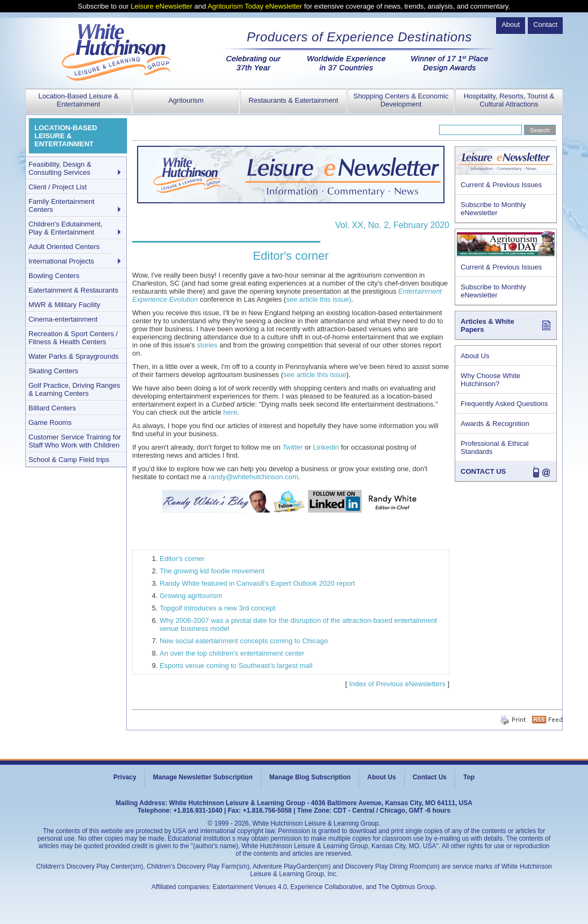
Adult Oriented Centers (64, 247)
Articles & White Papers (487, 325)
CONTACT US (483, 471)
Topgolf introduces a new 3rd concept (217, 608)
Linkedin (327, 447)
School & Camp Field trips (69, 460)
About (511, 24)
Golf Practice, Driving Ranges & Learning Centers (74, 389)
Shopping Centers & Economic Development (401, 100)
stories (207, 345)
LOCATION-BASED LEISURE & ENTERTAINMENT (66, 136)
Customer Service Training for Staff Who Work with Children (75, 441)
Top (469, 777)
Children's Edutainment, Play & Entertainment (66, 228)
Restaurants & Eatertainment (294, 100)
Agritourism (186, 100)
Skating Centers (53, 371)
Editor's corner (182, 559)
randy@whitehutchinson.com (253, 477)
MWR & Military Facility (64, 305)
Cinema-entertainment (63, 319)
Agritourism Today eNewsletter (255, 6)
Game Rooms (50, 422)
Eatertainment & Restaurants (73, 290)
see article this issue (315, 375)
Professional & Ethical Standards (494, 447)
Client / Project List (58, 187)
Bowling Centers (54, 276)
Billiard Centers (52, 408)
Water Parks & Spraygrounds (74, 356)
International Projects (61, 261)
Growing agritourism (191, 596)
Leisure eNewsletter (162, 6)
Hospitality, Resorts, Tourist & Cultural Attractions (509, 100)
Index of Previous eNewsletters (397, 684)
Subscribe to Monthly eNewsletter (493, 209)
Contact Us (430, 777)
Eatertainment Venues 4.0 (250, 887)
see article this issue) (318, 299)
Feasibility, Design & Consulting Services (60, 168)
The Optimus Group (407, 887)
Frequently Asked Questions (504, 404)
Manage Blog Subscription (310, 777)
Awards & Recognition (495, 424)
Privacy (125, 777)
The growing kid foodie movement (212, 571)
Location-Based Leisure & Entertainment (79, 100)
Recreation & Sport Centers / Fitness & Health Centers (73, 338)
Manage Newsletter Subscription (203, 777)
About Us (475, 356)
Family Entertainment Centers (62, 205)
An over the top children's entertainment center (232, 653)
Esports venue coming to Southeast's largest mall (236, 666)
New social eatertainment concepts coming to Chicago (244, 641)
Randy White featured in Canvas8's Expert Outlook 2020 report (257, 583)
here (230, 412)
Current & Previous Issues (501, 185)
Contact (545, 24)
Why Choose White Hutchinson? (490, 380)
